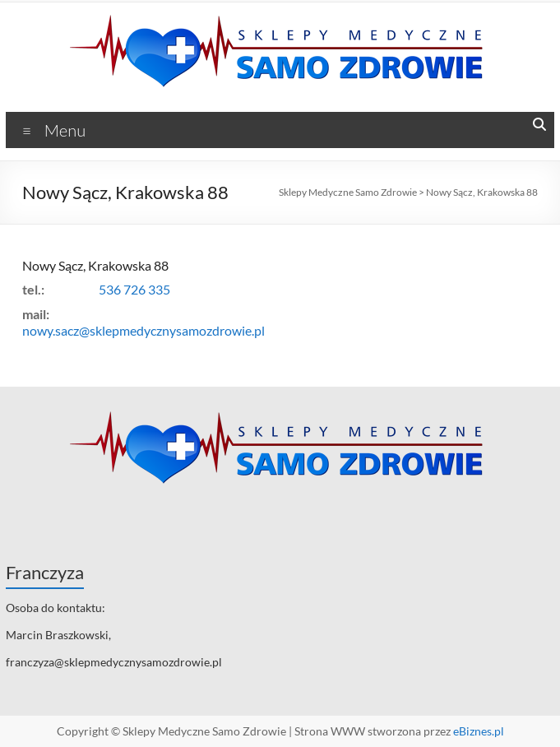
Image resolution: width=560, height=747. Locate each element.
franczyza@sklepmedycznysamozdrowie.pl (114, 662)
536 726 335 (134, 289)
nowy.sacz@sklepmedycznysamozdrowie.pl (143, 330)
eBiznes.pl (479, 731)
